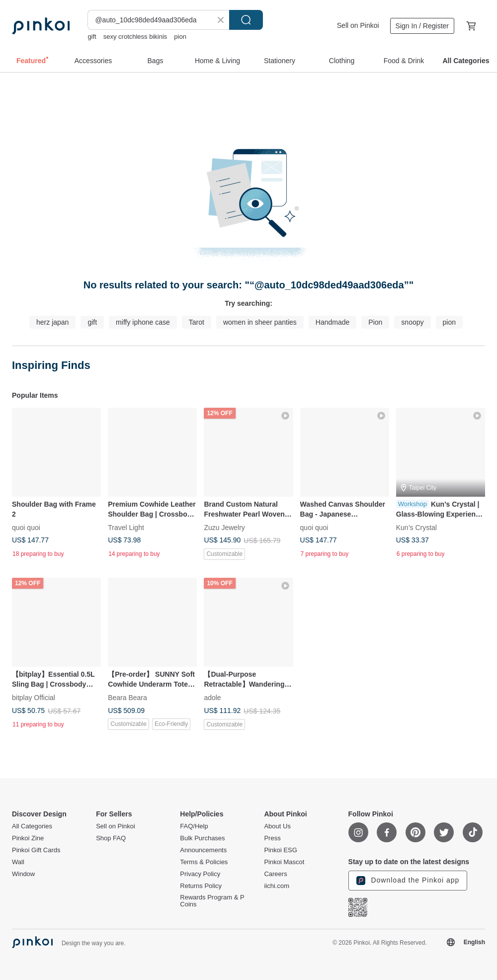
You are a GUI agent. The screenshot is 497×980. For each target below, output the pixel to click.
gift (92, 37)
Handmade (333, 322)
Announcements (203, 850)
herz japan (52, 322)
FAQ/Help (194, 826)
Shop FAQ (111, 838)
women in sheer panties (260, 322)
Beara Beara (127, 698)
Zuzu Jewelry (224, 528)
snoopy (412, 322)
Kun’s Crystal (416, 528)
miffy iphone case (143, 322)
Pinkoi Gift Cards (36, 850)
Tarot (197, 322)
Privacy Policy (200, 874)
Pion (375, 322)
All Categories (32, 826)
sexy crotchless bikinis (135, 37)
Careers (275, 874)
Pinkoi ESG (280, 850)
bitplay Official (34, 698)
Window (23, 874)
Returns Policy (201, 886)
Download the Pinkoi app (408, 881)
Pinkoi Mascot (284, 862)
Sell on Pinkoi (358, 25)
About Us (277, 826)
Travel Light (126, 528)
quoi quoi (26, 528)
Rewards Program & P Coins (212, 901)
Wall (18, 862)
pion (180, 37)
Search (246, 20)
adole (212, 698)
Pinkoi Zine (28, 838)
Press (272, 838)
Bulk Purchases (202, 838)
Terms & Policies (204, 862)
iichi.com (277, 886)
